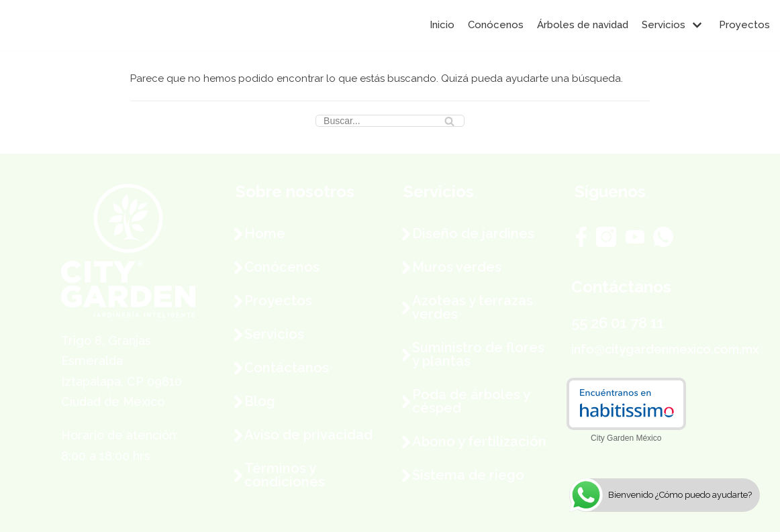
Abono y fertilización (479, 441)
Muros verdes (457, 267)
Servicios (274, 334)
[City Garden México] (50, 25)
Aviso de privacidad (308, 435)
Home (265, 233)
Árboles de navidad (583, 25)
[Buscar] (390, 121)
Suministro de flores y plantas (478, 354)
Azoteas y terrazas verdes (473, 307)
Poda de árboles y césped (471, 401)
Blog (260, 401)
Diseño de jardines (473, 233)
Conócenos (496, 25)
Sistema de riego (468, 475)
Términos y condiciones (285, 475)
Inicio (442, 25)
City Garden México (626, 438)
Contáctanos (287, 368)
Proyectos (744, 25)
